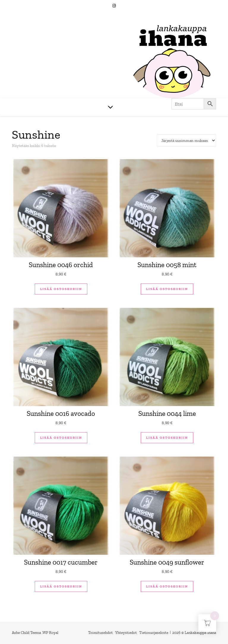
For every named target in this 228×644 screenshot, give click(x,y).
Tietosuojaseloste (154, 633)
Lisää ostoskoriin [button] (61, 289)
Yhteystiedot (126, 633)
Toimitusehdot (100, 633)
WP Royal (50, 633)
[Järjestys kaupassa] (186, 140)
